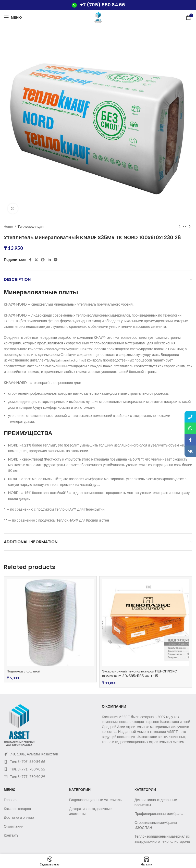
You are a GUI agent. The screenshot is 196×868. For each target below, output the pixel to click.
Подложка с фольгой (24, 671)
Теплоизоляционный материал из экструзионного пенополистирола (162, 839)
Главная (11, 800)
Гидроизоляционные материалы (96, 800)
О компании (14, 826)
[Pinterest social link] (43, 260)
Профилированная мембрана (159, 813)
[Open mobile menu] (13, 17)
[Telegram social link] (56, 260)
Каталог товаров (17, 809)
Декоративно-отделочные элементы (90, 811)
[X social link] (36, 260)
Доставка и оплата (19, 817)
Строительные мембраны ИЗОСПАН (156, 825)
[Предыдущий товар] (179, 227)
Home (9, 226)
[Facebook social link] (30, 260)
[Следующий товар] (190, 227)
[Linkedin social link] (49, 260)
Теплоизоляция (31, 226)
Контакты (11, 835)
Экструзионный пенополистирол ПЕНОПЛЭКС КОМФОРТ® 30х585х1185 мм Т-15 (141, 674)
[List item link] (49, 762)
